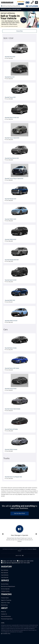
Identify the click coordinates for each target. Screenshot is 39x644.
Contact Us (4, 614)
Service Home (5, 584)
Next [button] (36, 534)
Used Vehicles (5, 575)
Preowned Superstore (7, 619)
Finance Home (5, 598)
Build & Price (4, 605)
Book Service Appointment (8, 586)
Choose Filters (20, 31)
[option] (20, 534)
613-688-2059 (11, 561)
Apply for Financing (6, 600)
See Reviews (21, 4)
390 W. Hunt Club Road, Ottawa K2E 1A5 (10, 6)
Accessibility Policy (6, 634)
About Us (3, 612)
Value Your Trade (5, 603)
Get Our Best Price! (20, 513)
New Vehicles (5, 570)
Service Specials (5, 589)
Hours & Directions (6, 616)
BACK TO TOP (19, 556)
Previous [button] (3, 534)
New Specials (5, 573)
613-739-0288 (25, 563)
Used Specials (5, 577)
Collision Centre (5, 591)
